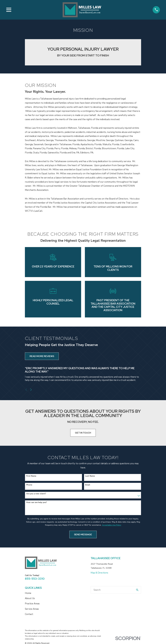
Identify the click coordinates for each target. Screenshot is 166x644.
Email (88, 485)
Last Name (90, 476)
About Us (30, 598)
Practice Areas (32, 604)
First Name (31, 476)
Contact (29, 614)
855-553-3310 (35, 579)
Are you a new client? (36, 494)
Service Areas (32, 609)
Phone (29, 485)
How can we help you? (37, 503)
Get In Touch (83, 433)
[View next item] (31, 390)
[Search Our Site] (137, 590)
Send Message (83, 534)
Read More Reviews (42, 356)
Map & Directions (99, 573)
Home (28, 593)
